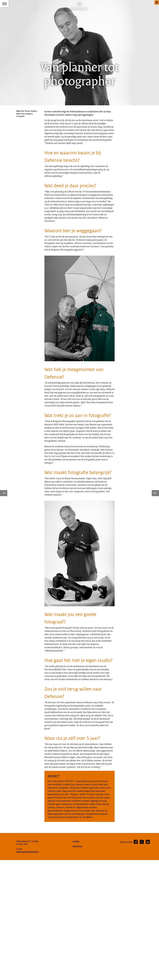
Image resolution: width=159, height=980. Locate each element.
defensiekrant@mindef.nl (29, 971)
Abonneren (78, 964)
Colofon (77, 959)
